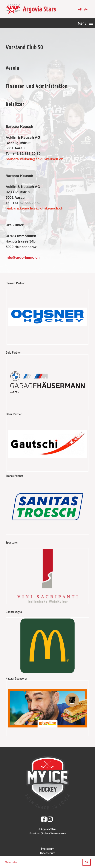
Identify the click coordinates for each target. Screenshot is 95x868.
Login (82, 9)
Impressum (48, 848)
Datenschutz (47, 853)
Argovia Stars (39, 9)
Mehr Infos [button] (11, 862)
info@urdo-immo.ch (23, 257)
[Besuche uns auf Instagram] (50, 819)
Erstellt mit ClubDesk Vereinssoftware (48, 833)
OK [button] (86, 862)
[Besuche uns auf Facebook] (44, 819)
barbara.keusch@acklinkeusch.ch (35, 208)
